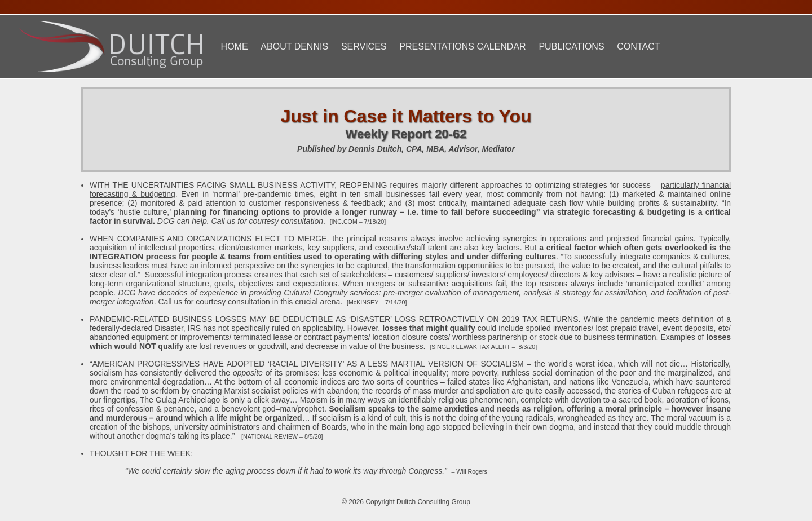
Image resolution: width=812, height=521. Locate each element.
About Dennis (294, 47)
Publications (571, 47)
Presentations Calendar (462, 47)
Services (364, 47)
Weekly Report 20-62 (406, 134)
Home (235, 47)
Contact (638, 47)
